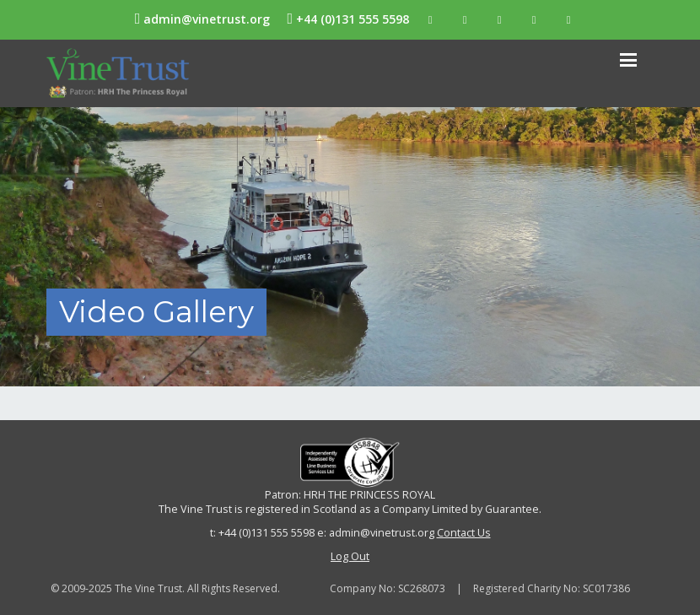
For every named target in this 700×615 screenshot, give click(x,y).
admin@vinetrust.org (203, 19)
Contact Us (464, 533)
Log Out (350, 556)
